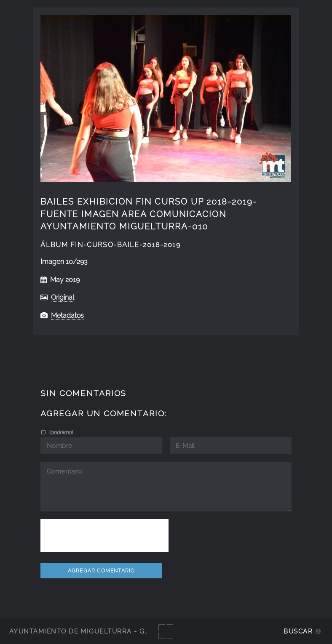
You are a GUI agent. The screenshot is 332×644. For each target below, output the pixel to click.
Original (63, 297)
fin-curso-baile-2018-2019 (126, 245)
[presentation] (104, 535)
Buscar (298, 631)
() (60, 432)
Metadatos (67, 315)
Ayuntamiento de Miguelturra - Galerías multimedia (115, 631)
